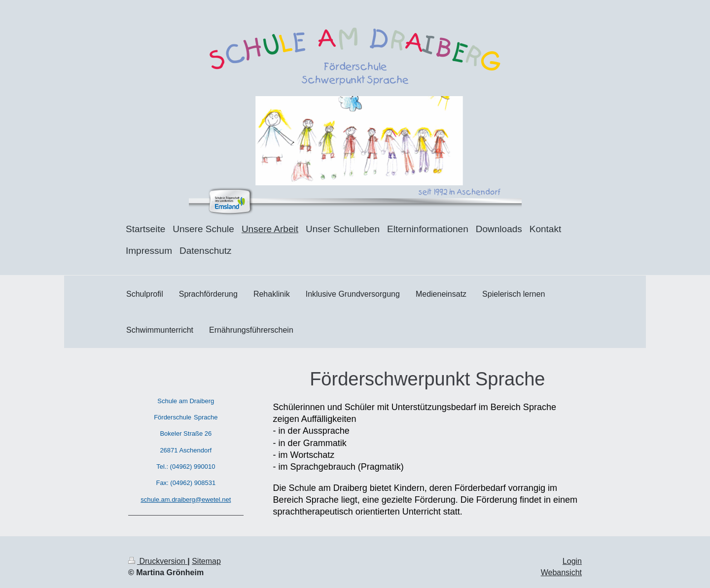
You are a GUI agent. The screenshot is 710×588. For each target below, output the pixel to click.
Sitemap (206, 561)
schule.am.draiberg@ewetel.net (186, 500)
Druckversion (158, 561)
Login (572, 561)
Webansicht (561, 572)
